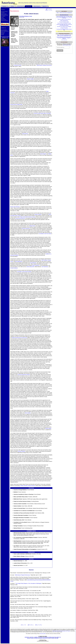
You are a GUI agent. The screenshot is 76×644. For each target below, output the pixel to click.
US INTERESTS (46, 637)
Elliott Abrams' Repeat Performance (44, 65)
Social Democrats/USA (20, 218)
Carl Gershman (45, 267)
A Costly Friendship (64, 28)
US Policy (3, 13)
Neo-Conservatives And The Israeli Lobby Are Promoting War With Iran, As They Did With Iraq (64, 17)
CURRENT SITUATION (38, 637)
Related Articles (64, 15)
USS (3, 16)
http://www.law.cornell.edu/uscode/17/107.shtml (61, 631)
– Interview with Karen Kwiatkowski (64, 13)
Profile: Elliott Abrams (64, 21)
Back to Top (24, 625)
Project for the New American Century (28, 217)
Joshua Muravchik (30, 267)
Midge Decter (32, 226)
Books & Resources (5, 31)
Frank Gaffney (44, 260)
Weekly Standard (24, 486)
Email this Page (49, 10)
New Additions (4, 30)
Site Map (3, 33)
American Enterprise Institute (24, 375)
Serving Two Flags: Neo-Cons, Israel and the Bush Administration (64, 25)
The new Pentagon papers (64, 22)
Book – (64, 35)
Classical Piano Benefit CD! (5, 37)
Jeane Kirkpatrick (36, 265)
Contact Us (3, 28)
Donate (28, 638)
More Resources (4, 21)
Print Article (49, 9)
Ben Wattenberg (19, 261)
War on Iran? (4, 20)
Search (2, 34)
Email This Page (39, 625)
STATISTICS (27, 637)
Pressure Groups (5, 15)
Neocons (3, 18)
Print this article (43, 634)
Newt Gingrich (43, 154)
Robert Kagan (48, 428)
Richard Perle (13, 104)
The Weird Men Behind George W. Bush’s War (64, 30)
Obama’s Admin (4, 14)
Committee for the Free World (45, 234)
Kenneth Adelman (14, 268)
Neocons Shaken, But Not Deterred (64, 19)
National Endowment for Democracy (20, 338)
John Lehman (28, 413)
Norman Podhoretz (26, 228)
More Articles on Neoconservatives (64, 31)
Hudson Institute (38, 214)
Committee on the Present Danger (24, 272)
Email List (3, 32)
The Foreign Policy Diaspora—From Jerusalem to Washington (28, 583)
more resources (64, 40)
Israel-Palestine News (67, 45)
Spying (2, 17)
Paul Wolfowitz (33, 263)
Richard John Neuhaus (15, 207)
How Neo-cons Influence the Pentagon (64, 27)
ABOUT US (59, 637)
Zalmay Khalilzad (21, 451)
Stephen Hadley (30, 79)
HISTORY (32, 637)
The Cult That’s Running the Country (64, 23)
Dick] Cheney (25, 134)
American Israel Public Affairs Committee (42, 113)
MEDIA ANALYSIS (53, 637)
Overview (3, 10)
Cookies (53, 638)
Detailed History (4, 12)
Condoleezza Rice (18, 65)
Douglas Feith (19, 104)
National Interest (31, 486)
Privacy (49, 638)
